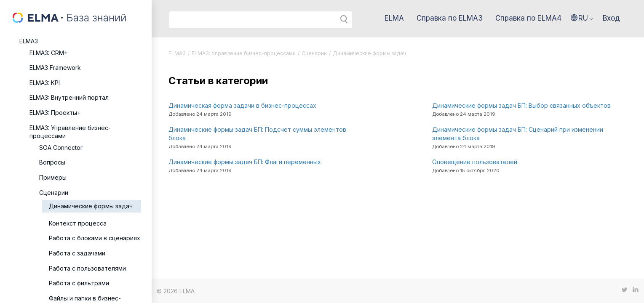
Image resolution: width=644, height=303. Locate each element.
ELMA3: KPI (45, 83)
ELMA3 (29, 41)
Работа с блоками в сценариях (95, 238)
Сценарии (54, 193)
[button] (582, 18)
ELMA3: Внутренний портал (69, 97)
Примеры (53, 177)
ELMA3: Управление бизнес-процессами (70, 132)
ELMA (394, 18)
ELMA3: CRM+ (49, 53)
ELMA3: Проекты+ (55, 113)
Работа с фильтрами (79, 283)
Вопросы (52, 162)
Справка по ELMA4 (528, 18)
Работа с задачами (77, 253)
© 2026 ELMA (176, 291)
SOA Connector (61, 148)
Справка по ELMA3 (450, 18)
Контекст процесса (78, 223)
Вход (611, 18)
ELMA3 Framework (55, 68)
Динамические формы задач (91, 206)
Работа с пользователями (87, 268)
